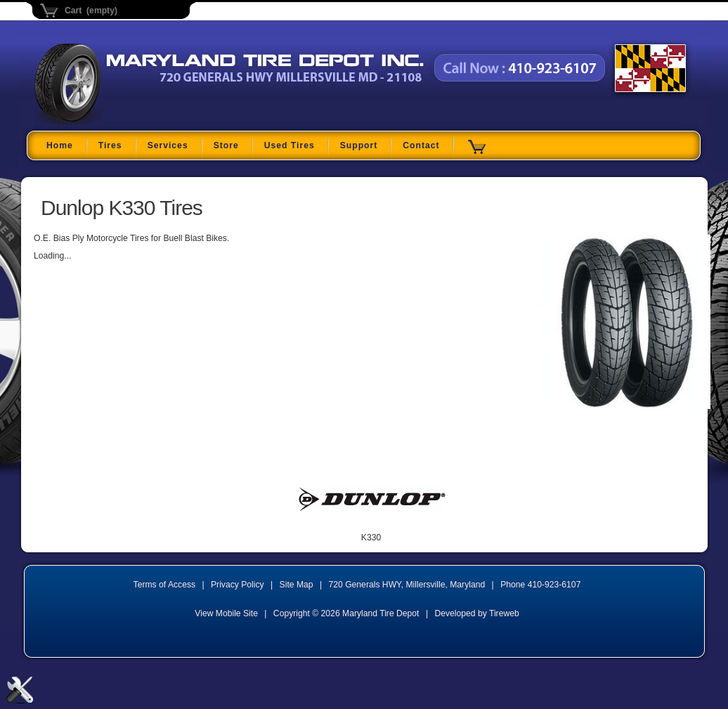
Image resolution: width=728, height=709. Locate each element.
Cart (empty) (91, 11)
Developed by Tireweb (476, 613)
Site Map (297, 585)
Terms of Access (165, 585)
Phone (540, 585)
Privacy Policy (238, 585)
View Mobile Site (226, 613)
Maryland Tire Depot (123, 123)
